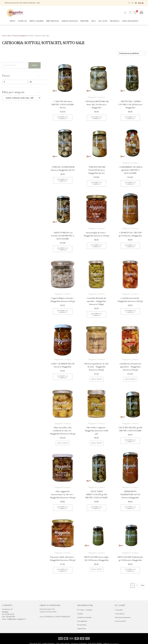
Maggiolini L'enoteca (96, 97)
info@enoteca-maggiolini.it (16, 619)
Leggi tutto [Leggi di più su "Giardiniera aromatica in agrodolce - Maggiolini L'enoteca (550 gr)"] (130, 379)
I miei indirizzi (120, 614)
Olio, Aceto (103, 21)
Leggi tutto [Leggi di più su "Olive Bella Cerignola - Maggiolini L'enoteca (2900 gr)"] (96, 443)
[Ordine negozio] (132, 54)
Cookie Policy (82, 629)
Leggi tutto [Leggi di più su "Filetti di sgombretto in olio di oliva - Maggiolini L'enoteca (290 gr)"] (96, 379)
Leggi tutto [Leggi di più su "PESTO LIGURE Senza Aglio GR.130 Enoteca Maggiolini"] (96, 569)
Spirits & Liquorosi (36, 21)
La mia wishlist (120, 621)
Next (143, 585)
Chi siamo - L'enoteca (85, 610)
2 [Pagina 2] (137, 585)
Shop (10, 36)
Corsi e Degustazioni (130, 21)
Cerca (34, 65)
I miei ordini (119, 610)
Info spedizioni (82, 621)
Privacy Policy (82, 625)
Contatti (80, 614)
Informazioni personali (123, 617)
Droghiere (85, 21)
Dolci (93, 21)
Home (4, 36)
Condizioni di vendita (84, 617)
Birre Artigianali (53, 21)
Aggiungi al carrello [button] (63, 118)
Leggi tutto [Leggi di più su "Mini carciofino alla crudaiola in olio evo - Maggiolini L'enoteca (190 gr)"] (63, 443)
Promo (12, 21)
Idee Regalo (115, 21)
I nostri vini (22, 21)
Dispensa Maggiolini (70, 21)
